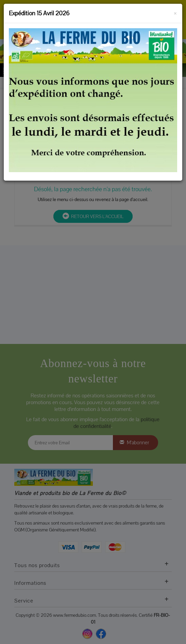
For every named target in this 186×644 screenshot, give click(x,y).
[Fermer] (175, 12)
